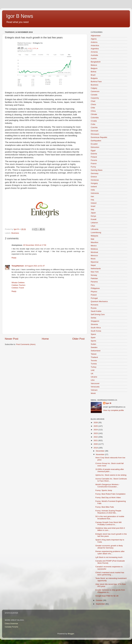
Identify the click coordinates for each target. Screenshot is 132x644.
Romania (94, 305)
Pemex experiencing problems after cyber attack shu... (110, 552)
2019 (96, 448)
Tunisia (94, 364)
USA (93, 380)
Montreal (94, 252)
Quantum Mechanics (99, 301)
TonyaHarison (18, 266)
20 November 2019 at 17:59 (35, 245)
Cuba (93, 124)
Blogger (71, 634)
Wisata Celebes (18, 283)
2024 (96, 430)
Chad (93, 101)
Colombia (95, 118)
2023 (96, 433)
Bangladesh (96, 62)
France (94, 164)
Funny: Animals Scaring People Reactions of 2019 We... (108, 512)
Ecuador (94, 144)
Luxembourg (96, 232)
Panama (94, 282)
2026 (96, 423)
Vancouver (95, 383)
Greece (94, 177)
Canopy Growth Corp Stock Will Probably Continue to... (108, 523)
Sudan (93, 344)
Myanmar (95, 262)
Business (15, 233)
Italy (92, 209)
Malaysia (94, 236)
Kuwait (94, 219)
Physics (94, 292)
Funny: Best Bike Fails (105, 507)
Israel (93, 206)
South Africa (96, 328)
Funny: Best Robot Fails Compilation (110, 494)
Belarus (94, 65)
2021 (96, 440)
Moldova (94, 249)
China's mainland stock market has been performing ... (110, 574)
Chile (93, 108)
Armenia (94, 52)
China (93, 111)
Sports (93, 341)
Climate (94, 114)
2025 (96, 426)
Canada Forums (11, 627)
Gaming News (97, 170)
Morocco (94, 256)
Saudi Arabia (96, 311)
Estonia (94, 154)
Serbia (93, 318)
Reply (14, 258)
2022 (96, 437)
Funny (93, 167)
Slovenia (94, 324)
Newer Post (12, 339)
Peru (93, 285)
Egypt (93, 150)
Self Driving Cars (98, 314)
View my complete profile (113, 410)
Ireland (94, 203)
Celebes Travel (18, 288)
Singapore (95, 321)
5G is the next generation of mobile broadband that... (110, 518)
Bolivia (94, 72)
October (99, 600)
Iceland (94, 187)
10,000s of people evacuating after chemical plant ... (110, 470)
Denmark (95, 131)
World (93, 393)
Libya (93, 226)
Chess (93, 104)
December (100, 451)
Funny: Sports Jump (104, 490)
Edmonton (95, 147)
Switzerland (96, 351)
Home (45, 339)
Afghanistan (96, 36)
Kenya (93, 216)
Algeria (94, 39)
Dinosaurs (95, 134)
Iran (92, 196)
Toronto (94, 361)
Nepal (93, 265)
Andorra (94, 42)
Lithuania (95, 229)
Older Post (78, 339)
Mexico (94, 246)
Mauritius (95, 242)
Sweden (94, 347)
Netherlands (96, 269)
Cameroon (95, 91)
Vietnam (94, 390)
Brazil (93, 75)
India (93, 190)
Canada (94, 95)
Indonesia (95, 193)
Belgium (94, 68)
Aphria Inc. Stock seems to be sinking (111, 475)
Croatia (94, 121)
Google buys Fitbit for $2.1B (107, 596)
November (100, 454)
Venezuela (95, 387)
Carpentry (95, 98)
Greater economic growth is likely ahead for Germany (109, 547)
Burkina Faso (96, 82)
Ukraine (94, 377)
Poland (94, 295)
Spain (93, 337)
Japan (93, 213)
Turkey (94, 367)
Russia (94, 308)
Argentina (95, 49)
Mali (92, 239)
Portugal (94, 298)
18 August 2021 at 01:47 (35, 266)
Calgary (94, 88)
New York (95, 272)
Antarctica (95, 45)
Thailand (94, 357)
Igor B (109, 403)
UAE (93, 370)
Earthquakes (96, 141)
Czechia (94, 127)
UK (92, 374)
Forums (94, 160)
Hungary (94, 183)
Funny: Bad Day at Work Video (108, 497)
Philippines (95, 288)
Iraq (92, 200)
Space (93, 334)
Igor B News (20, 16)
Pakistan (94, 278)
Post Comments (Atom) (26, 344)
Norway (94, 275)
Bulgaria (94, 78)
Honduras (95, 180)
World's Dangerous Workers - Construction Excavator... (108, 486)
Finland (94, 157)
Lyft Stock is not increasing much (109, 557)
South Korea (96, 331)
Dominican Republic (99, 137)
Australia (94, 55)
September (101, 604)
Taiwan (94, 354)
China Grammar (11, 624)
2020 (96, 444)
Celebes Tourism (18, 285)
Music (93, 259)
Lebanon (94, 223)
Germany (95, 173)
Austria (94, 58)
